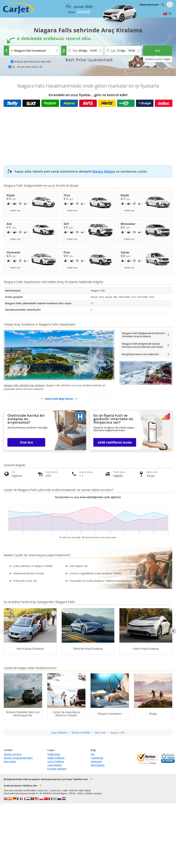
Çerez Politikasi (56, 761)
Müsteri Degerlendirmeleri (18, 758)
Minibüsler (96, 761)
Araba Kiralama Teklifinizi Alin (20, 786)
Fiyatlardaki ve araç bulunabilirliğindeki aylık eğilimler (88, 497)
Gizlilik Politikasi (56, 758)
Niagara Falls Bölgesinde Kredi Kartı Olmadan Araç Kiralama (144, 335)
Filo (93, 754)
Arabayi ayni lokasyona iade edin (33, 62)
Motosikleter (98, 765)
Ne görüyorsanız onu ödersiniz (141, 354)
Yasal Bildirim (55, 765)
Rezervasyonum (149, 5)
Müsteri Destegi (13, 754)
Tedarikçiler (97, 758)
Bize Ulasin (10, 761)
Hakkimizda (54, 754)
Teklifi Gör (15, 211)
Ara (158, 50)
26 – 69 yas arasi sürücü (27, 67)
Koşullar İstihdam (57, 769)
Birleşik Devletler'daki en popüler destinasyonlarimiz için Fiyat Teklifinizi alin (46, 779)
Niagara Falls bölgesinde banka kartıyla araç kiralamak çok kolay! (143, 345)
